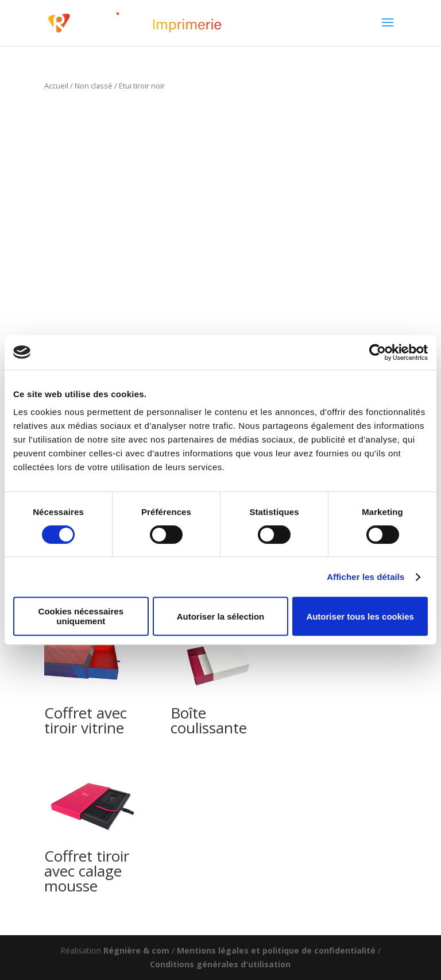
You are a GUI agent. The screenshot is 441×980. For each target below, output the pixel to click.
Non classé (94, 86)
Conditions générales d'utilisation (220, 964)
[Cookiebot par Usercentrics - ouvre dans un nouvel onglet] (378, 352)
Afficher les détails (365, 577)
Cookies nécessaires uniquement (81, 616)
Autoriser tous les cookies (360, 616)
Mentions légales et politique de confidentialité (276, 950)
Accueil (56, 86)
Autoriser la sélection (221, 616)
